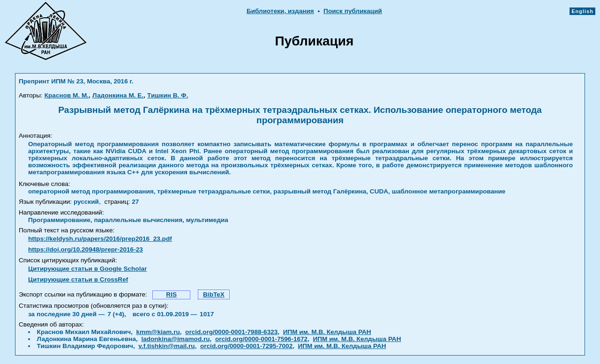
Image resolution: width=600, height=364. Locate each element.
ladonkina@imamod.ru (175, 339)
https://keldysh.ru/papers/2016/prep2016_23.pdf (100, 239)
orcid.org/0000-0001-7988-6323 (231, 332)
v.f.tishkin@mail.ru (166, 346)
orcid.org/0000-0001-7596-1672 (261, 339)
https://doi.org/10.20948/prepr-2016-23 (86, 249)
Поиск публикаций (353, 11)
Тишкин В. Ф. (168, 95)
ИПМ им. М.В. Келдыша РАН (327, 332)
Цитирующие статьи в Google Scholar (87, 269)
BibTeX (214, 294)
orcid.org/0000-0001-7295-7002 (246, 346)
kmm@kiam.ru (158, 332)
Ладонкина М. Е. (118, 95)
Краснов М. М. (67, 95)
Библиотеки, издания (280, 11)
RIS (171, 294)
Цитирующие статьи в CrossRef (78, 279)
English (582, 11)
